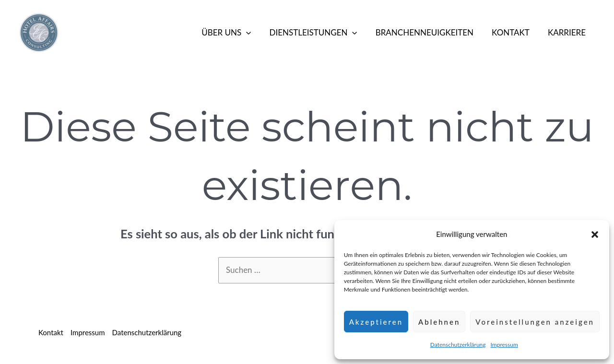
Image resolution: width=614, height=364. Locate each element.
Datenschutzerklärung (458, 345)
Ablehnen (439, 322)
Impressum (504, 345)
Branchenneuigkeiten (429, 32)
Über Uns (235, 33)
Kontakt (514, 32)
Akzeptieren (376, 322)
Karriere (568, 32)
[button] (595, 235)
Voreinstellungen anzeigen (535, 322)
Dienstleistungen (320, 33)
